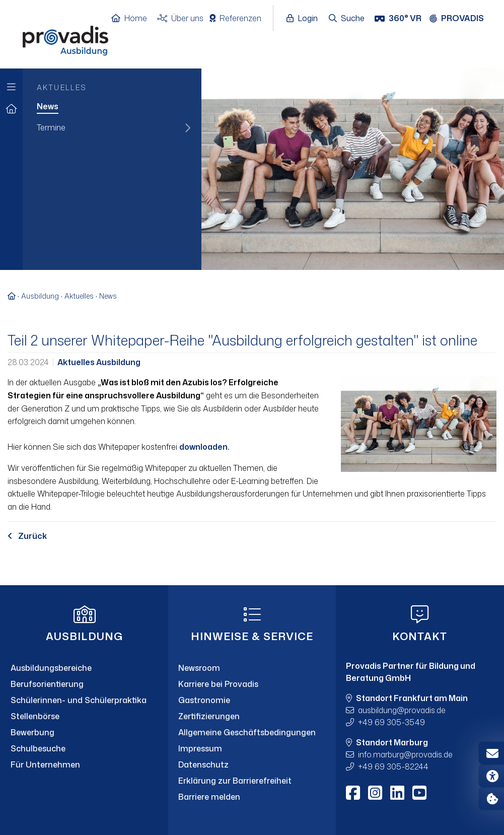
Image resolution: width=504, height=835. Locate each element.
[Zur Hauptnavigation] (11, 84)
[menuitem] (112, 107)
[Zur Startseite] (11, 109)
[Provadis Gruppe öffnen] (462, 19)
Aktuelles (79, 296)
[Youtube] (419, 793)
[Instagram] (375, 793)
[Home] (134, 19)
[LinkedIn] (397, 793)
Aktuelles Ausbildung (99, 362)
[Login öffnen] (305, 19)
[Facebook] (353, 793)
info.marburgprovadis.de (405, 754)
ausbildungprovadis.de (402, 710)
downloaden (203, 447)
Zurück (27, 536)
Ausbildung (40, 296)
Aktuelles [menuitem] (62, 87)
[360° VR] (399, 19)
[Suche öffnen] (347, 19)
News (108, 296)
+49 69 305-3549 (391, 722)
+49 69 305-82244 (393, 767)
